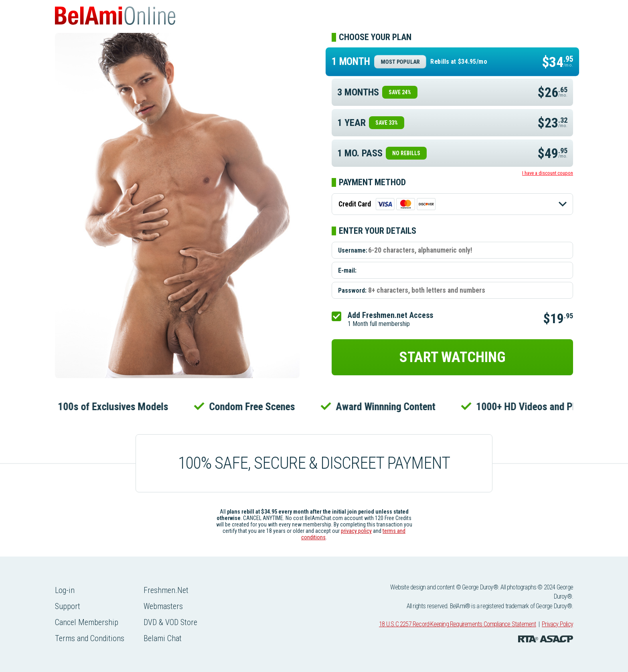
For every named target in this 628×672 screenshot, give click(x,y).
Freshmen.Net (166, 590)
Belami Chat (163, 638)
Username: (353, 250)
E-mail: (347, 270)
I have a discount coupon (548, 173)
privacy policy (356, 531)
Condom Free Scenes (254, 407)
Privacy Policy (557, 624)
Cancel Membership (87, 622)
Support (68, 606)
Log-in (65, 590)
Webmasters (163, 606)
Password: (352, 290)
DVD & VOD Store (170, 622)
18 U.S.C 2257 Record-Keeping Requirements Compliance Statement (457, 624)
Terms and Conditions (90, 638)
